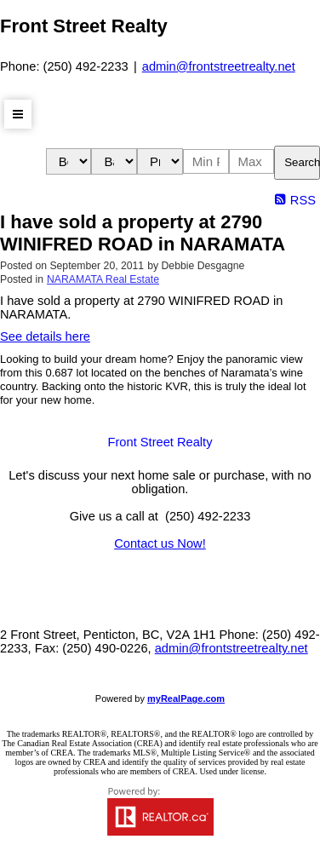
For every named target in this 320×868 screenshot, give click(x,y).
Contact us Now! (160, 543)
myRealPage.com (186, 698)
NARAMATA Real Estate (103, 279)
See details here (45, 336)
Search (302, 162)
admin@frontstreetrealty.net (219, 66)
